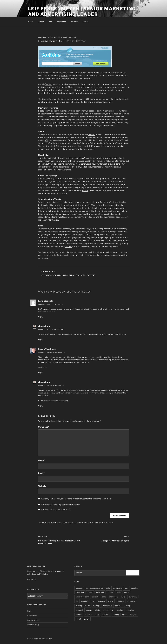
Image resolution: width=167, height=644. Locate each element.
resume (79, 614)
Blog (50, 21)
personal (79, 610)
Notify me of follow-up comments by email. (61, 505)
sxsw (124, 614)
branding (134, 588)
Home (31, 21)
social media (48, 272)
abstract (79, 588)
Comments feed (34, 620)
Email (41, 473)
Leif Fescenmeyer (67, 38)
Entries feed (32, 616)
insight (124, 597)
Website (42, 486)
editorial (47, 275)
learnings (85, 601)
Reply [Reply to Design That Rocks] (41, 373)
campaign (80, 592)
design (119, 592)
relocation (130, 610)
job (77, 601)
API (46, 140)
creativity (100, 592)
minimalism (131, 601)
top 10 (78, 619)
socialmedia (68, 275)
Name (42, 460)
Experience (62, 21)
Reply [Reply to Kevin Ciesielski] (41, 317)
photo (97, 610)
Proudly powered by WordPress (40, 638)
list (93, 601)
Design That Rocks (47, 349)
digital (127, 592)
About (41, 21)
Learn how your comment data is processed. (94, 523)
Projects (74, 21)
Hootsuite (58, 205)
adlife (108, 588)
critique (110, 592)
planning (119, 610)
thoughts (81, 275)
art (126, 588)
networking (107, 606)
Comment (44, 427)
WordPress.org (33, 625)
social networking (92, 614)
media (111, 601)
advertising (118, 588)
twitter (91, 275)
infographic (113, 597)
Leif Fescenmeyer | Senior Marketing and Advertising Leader (82, 11)
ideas (104, 597)
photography (108, 610)
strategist (106, 614)
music (87, 606)
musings (96, 606)
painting (127, 606)
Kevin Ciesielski (46, 301)
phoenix (89, 610)
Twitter (55, 73)
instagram (133, 597)
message (120, 601)
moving (79, 606)
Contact (86, 21)
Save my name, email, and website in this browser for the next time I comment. (77, 499)
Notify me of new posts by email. (56, 510)
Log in (30, 611)
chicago (90, 592)
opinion (57, 275)
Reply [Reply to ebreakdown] (41, 339)
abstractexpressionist (94, 588)
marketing (101, 601)
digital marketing (82, 597)
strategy (116, 614)
